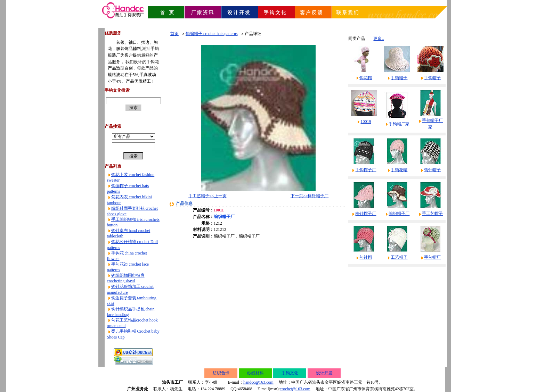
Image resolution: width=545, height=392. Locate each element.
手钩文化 (290, 373)
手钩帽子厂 (366, 170)
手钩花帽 (399, 170)
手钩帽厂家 (399, 124)
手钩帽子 (399, 78)
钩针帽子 (432, 170)
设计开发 (324, 373)
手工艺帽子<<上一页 (208, 196)
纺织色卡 (221, 373)
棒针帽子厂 (366, 214)
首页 (174, 34)
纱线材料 (255, 373)
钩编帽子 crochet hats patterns (212, 34)
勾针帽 (366, 257)
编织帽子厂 (399, 214)
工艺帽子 (399, 257)
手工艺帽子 (432, 214)
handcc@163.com (258, 382)
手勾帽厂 (432, 257)
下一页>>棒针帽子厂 (310, 196)
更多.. (379, 39)
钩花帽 (366, 78)
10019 (366, 122)
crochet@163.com (295, 389)
